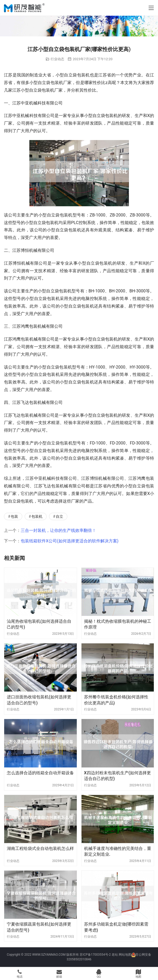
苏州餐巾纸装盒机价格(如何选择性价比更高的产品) (116, 700)
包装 (14, 516)
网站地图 (125, 955)
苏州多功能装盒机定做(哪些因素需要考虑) (116, 927)
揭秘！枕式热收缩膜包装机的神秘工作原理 (118, 624)
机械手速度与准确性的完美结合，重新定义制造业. (118, 851)
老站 (115, 955)
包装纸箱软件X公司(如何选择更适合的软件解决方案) (70, 541)
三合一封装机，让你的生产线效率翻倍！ (58, 530)
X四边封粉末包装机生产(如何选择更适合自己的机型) (118, 776)
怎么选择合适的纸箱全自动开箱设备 (40, 773)
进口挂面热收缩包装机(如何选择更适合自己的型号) (39, 700)
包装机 (37, 516)
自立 (59, 516)
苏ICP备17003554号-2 (95, 955)
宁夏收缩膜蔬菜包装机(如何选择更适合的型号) (39, 927)
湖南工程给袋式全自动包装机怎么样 (40, 848)
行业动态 (57, 59)
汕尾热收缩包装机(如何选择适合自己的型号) (39, 624)
